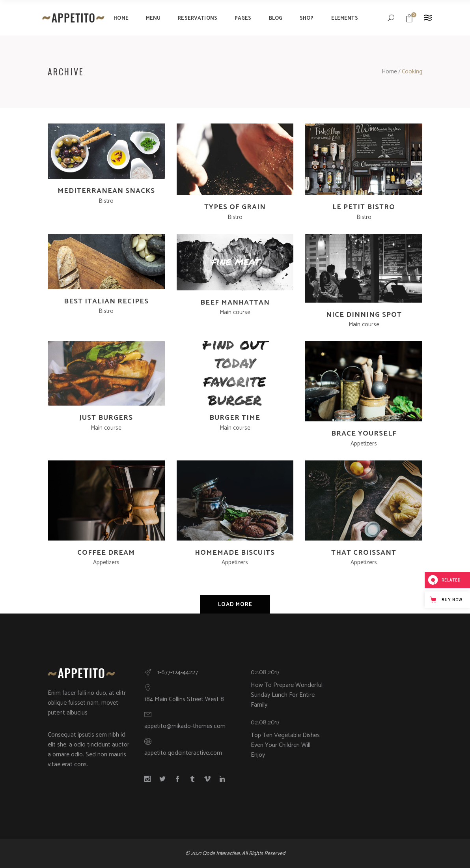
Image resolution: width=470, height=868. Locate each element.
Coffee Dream (106, 553)
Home (389, 72)
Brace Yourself (364, 434)
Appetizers (364, 444)
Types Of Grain (235, 207)
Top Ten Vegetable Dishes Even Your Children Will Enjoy (285, 745)
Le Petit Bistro (364, 207)
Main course (235, 312)
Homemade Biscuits (235, 553)
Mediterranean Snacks (106, 191)
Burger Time (235, 418)
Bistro (106, 201)
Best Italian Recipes (106, 301)
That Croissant (364, 553)
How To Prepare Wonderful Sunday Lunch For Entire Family (287, 695)
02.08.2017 (265, 673)
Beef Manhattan (235, 303)
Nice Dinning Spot (364, 315)
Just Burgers (106, 418)
